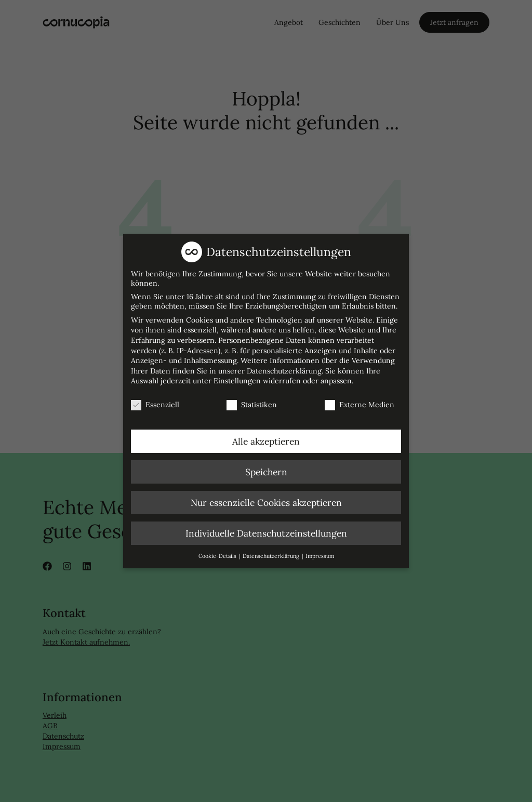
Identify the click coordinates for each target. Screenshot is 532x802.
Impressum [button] (320, 552)
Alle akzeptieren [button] (266, 438)
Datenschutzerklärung (284, 367)
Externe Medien (360, 401)
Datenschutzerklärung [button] (272, 552)
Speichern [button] (266, 468)
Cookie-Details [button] (218, 552)
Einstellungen (237, 378)
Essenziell (155, 401)
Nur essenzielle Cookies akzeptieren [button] (266, 499)
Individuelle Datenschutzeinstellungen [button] (266, 530)
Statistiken (252, 401)
